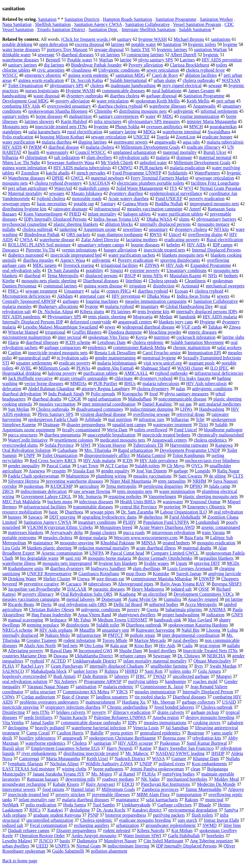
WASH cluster (190, 368)
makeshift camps (94, 188)
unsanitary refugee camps (101, 245)
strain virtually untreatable (84, 378)
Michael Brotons (189, 39)
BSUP (130, 276)
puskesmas (34, 486)
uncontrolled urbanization (50, 820)
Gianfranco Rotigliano (99, 574)
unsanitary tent (116, 630)
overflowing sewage (151, 414)
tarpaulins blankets (216, 558)
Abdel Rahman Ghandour (51, 389)
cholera (97, 85)
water (151, 116)
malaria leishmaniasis (117, 363)
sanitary (124, 39)
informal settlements (219, 111)
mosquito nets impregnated (67, 563)
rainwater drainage (71, 209)
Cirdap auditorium (38, 697)
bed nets (70, 646)
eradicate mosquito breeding (145, 820)
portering (172, 507)
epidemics (97, 348)
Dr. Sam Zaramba (137, 512)
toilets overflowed (151, 430)
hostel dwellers (162, 651)
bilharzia (10, 157)
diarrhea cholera (125, 96)
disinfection (164, 286)
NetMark (11, 805)
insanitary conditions (97, 522)
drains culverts (171, 712)
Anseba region (166, 717)
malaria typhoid (120, 306)
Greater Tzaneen (42, 640)
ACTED (58, 661)
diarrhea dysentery (67, 568)
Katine (145, 748)
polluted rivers (172, 764)
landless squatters (112, 697)
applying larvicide (225, 574)
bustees (15, 517)
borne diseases (49, 116)
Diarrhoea (74, 512)
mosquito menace (213, 224)
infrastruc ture (152, 419)
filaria (13, 342)
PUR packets (151, 168)
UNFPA (97, 553)
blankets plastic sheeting (49, 548)
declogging (18, 728)
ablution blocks (119, 224)
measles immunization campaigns (156, 301)
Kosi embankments (210, 764)
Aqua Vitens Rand (94, 615)
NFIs (213, 276)
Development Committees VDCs (204, 594)
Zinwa (235, 327)
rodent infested (117, 830)
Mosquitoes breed (116, 527)
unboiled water (153, 163)
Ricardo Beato (21, 604)
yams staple (222, 733)
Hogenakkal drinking (22, 373)
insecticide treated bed (28, 795)
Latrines (187, 60)
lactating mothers (142, 240)
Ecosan (181, 291)
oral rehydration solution (25, 681)
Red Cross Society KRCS (53, 461)
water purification (19, 142)
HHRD (131, 671)
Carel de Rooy (165, 75)
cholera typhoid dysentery (58, 183)
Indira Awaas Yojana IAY (117, 219)
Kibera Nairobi (151, 830)
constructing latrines (145, 55)
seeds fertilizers (38, 717)
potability (94, 270)
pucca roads (134, 532)
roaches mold (205, 681)
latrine (126, 60)
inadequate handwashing (133, 85)
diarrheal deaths (47, 399)
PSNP (93, 815)
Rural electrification (225, 240)
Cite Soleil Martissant (164, 841)
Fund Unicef (185, 430)
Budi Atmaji (65, 676)
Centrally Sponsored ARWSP (29, 301)
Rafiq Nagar (228, 471)
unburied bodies (164, 604)
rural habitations (167, 91)
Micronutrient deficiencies (26, 296)
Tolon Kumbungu (188, 455)
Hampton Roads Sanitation (127, 19)
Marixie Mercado (150, 640)
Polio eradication (18, 137)
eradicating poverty (182, 240)
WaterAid (63, 188)
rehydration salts (134, 157)
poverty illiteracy (38, 594)
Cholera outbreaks (53, 409)
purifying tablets (143, 681)
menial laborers (80, 599)
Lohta (233, 630)
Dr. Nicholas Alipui (55, 312)
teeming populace (43, 625)
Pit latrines (121, 312)
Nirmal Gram (89, 846)
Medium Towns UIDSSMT (123, 620)
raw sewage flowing (92, 491)
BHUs (130, 383)
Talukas (215, 327)
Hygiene (207, 322)
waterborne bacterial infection (99, 728)
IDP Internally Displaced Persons (186, 846)
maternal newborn (107, 178)
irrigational (55, 332)
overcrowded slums (20, 445)
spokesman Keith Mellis (158, 101)
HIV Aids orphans (56, 630)
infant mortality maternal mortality (155, 661)
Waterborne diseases (27, 178)
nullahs (9, 229)
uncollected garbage (191, 676)
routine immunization (199, 116)
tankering (68, 229)
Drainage (51, 425)
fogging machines (102, 301)
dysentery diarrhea (126, 193)
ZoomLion (185, 137)
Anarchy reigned (203, 599)
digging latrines (93, 142)
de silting (217, 476)
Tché (200, 419)
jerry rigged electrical (182, 85)
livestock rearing (79, 265)
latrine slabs (233, 337)
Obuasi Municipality (212, 661)
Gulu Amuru (209, 671)
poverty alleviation (73, 101)
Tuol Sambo (104, 805)
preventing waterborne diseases (74, 481)
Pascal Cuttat (59, 466)
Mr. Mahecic (137, 753)
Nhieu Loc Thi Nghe (21, 163)
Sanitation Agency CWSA (98, 24)
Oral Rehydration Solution (26, 450)
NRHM (199, 481)
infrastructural (107, 209)
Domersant (111, 599)
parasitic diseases (109, 589)
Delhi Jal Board (128, 604)
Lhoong (213, 630)
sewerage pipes (16, 204)
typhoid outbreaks (171, 373)
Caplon (15, 353)
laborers (122, 676)
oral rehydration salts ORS (82, 604)
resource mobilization (22, 512)
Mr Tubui (82, 620)
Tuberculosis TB (148, 445)
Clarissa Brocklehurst (189, 65)
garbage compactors (63, 348)
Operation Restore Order (42, 836)
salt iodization (67, 157)
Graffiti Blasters (87, 332)
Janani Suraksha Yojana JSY (59, 774)
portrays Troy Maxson (67, 50)
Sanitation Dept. (103, 30)
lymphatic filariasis (25, 764)
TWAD (159, 676)
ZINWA (152, 265)
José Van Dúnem (151, 471)
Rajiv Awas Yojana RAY (183, 584)
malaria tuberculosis (161, 383)
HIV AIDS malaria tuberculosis (82, 168)
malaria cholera (100, 147)
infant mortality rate (37, 800)
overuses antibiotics (164, 127)
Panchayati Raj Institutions (166, 784)
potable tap (84, 204)
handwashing (14, 96)
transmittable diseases (93, 507)
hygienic (211, 55)
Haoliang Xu (134, 702)
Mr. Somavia (90, 497)
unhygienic (184, 111)
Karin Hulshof (74, 121)
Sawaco (35, 517)
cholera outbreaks (199, 80)
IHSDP (218, 753)
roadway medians (118, 779)
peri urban (225, 101)
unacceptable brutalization (111, 435)
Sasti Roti (154, 671)
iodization (215, 615)
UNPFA (62, 846)
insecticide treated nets (164, 250)
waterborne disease (57, 240)
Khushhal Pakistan (117, 543)
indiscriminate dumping (152, 409)
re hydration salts (72, 358)
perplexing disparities (163, 486)
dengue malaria (93, 538)
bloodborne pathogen (223, 430)
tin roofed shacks (150, 697)
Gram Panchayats (67, 666)
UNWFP (206, 579)
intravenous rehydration (173, 532)
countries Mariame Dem (25, 656)
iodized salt (13, 825)
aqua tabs (191, 142)
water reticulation (113, 101)
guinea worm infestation (25, 168)
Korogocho (132, 394)
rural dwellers (185, 640)
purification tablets (100, 373)
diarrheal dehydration (22, 394)
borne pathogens (108, 769)
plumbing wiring (111, 476)
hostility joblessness (37, 738)
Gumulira (173, 599)
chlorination (36, 157)
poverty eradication (207, 199)
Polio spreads (103, 394)
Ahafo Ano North (40, 646)
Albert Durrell (183, 55)
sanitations (221, 39)
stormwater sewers (131, 142)
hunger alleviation (120, 250)
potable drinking (17, 44)
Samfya (231, 810)
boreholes (215, 836)
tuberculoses (100, 584)
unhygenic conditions (100, 610)
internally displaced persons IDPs (207, 312)
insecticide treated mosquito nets (58, 353)
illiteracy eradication (132, 712)
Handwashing (212, 409)
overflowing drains (205, 234)
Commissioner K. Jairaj (162, 687)
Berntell (53, 60)
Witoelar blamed (23, 332)
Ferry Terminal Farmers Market (160, 178)
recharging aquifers (92, 825)
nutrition (162, 337)
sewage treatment (41, 291)
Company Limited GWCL (175, 553)
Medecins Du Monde (216, 784)
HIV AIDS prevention (222, 60)
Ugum (181, 563)
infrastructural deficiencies (219, 373)
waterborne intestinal (182, 132)
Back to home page (20, 861)
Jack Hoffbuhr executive (30, 378)
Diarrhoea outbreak (144, 625)
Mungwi (224, 676)
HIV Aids (175, 265)
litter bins (232, 825)
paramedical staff (34, 358)
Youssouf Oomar (205, 502)
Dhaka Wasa (158, 296)
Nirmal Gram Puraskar (221, 188)
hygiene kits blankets (118, 563)
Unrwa (83, 579)
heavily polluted (50, 728)
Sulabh (221, 425)
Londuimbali (208, 522)
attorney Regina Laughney (106, 389)
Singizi (117, 270)
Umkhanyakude (136, 805)
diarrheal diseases (77, 55)
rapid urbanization (104, 399)
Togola (163, 137)
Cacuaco (74, 584)
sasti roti (73, 558)
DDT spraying (62, 517)
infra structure (43, 692)
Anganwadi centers (169, 440)
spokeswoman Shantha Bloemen (58, 111)
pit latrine (234, 599)
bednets (231, 276)
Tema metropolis (121, 486)
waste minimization (177, 491)
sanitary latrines (23, 65)
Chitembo (103, 111)
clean (195, 769)
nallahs (233, 646)
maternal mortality (180, 152)
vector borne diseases (44, 383)
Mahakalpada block (49, 671)
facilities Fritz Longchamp (215, 183)
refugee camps (133, 656)
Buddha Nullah (169, 204)
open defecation (54, 44)
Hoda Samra (75, 805)
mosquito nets (15, 183)
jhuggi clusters (103, 532)
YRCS (122, 692)
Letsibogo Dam (112, 342)
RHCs (35, 810)
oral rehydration (228, 512)
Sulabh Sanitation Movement (197, 342)
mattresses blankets (26, 532)
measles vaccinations (153, 476)
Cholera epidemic (96, 820)
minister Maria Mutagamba (212, 121)
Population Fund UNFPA (166, 522)
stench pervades (91, 173)
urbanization (127, 825)
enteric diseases (202, 332)
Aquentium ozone (100, 229)
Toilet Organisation (25, 85)
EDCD (128, 784)
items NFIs (153, 276)
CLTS (238, 476)
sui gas (185, 404)
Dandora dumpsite (125, 332)
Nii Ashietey (66, 681)
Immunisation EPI (204, 353)
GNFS (237, 615)
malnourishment (100, 702)
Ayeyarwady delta (66, 532)
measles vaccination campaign (155, 209)
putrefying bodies (179, 774)
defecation (12, 389)
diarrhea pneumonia (63, 435)
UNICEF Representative (49, 574)
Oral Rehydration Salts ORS (87, 594)
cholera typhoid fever (205, 70)
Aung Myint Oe (142, 599)
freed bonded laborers (174, 707)
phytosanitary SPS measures (154, 121)
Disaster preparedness (76, 830)
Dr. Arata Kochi (111, 810)
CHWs (9, 697)
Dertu (46, 604)
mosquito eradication (216, 543)
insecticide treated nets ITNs (61, 127)
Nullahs (233, 759)
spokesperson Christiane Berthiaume (122, 738)
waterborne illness (19, 563)
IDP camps (222, 245)
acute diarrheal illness (156, 548)
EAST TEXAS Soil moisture (29, 769)
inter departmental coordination (191, 635)
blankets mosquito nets (183, 255)
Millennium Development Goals (150, 147)
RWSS (156, 234)
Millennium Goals (118, 789)
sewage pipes (102, 512)
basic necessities (52, 204)
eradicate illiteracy (204, 147)
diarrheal (32, 276)
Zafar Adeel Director (100, 240)
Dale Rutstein (95, 676)
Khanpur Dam (206, 759)
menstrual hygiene (159, 358)
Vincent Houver (112, 445)
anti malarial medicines (220, 404)
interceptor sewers (19, 789)
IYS (173, 188)
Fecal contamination (48, 825)
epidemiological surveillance (176, 193)
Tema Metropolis (63, 276)
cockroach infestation (196, 337)
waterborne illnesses (168, 106)
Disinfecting (14, 712)
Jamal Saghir (42, 723)
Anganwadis (204, 106)
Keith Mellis (198, 101)
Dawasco (11, 250)
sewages (57, 193)
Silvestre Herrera (24, 481)
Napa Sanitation (17, 24)
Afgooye (236, 789)
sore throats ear (110, 579)
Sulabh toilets (147, 466)
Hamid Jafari (83, 789)
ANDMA (217, 610)
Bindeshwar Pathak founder (96, 65)
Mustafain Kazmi (185, 276)
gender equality (115, 471)
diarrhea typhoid (153, 291)
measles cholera (58, 538)
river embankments (39, 753)
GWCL (77, 178)
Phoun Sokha (127, 127)
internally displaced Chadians (117, 666)
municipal (214, 800)
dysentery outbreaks (85, 96)
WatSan (106, 60)
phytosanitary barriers (216, 219)
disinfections (78, 625)
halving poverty (62, 373)
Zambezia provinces (160, 789)
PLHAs (149, 774)
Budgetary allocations (58, 306)
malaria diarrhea (56, 142)
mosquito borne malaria (109, 558)
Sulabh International (128, 80)
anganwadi (72, 738)
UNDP (146, 764)
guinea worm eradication (41, 80)
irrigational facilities (119, 265)
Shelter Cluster (57, 579)
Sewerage (162, 656)
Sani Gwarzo (190, 476)
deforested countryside (90, 322)
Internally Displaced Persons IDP (33, 322)
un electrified (155, 594)
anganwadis (165, 142)
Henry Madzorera (148, 589)
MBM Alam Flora (153, 795)
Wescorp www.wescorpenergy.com (146, 538)
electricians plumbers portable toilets (150, 183)
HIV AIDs (196, 245)
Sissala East (83, 471)
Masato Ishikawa (87, 193)
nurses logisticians (42, 91)
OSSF (204, 589)
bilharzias (180, 419)
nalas (180, 389)
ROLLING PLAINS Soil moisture (39, 245)
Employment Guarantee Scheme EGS (65, 748)
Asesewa (37, 471)
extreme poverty (145, 270)
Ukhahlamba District (94, 656)
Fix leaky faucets (195, 378)
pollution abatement (109, 851)
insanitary (150, 306)
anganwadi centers (135, 322)
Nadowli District (130, 759)
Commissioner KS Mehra (86, 692)
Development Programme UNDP (190, 450)
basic (53, 512)
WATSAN (231, 80)
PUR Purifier (105, 383)
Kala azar (119, 646)
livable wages (156, 563)
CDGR (74, 399)
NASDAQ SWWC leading (180, 753)
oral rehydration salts (22, 270)
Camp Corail (38, 733)
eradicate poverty (75, 363)
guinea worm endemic (88, 75)
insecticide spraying (21, 707)
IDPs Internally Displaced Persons (55, 219)
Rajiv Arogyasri (101, 784)
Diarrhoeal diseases (101, 281)
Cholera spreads (163, 281)
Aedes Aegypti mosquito (94, 836)
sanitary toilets (16, 116)
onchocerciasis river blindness (212, 461)
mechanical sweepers (225, 286)
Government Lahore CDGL (46, 497)
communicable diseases (124, 91)
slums (184, 219)
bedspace (58, 620)
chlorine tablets (16, 70)
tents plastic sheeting (107, 317)
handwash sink (168, 620)
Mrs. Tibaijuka (98, 450)
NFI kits (222, 229)
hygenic (234, 173)
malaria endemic (118, 687)
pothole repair (143, 635)
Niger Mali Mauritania (131, 481)
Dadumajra (87, 841)
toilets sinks (180, 671)
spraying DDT (207, 563)
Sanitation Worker (216, 19)
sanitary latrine (123, 132)
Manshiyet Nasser (120, 841)
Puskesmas (170, 743)
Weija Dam (117, 430)
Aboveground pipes (136, 584)
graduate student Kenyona (57, 815)
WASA (158, 759)
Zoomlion (30, 173)
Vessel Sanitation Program (197, 24)
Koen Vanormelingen (43, 214)
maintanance (127, 800)
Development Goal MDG (25, 101)
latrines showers (39, 121)
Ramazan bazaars (43, 779)
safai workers (229, 348)
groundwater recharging (24, 784)
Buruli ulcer (13, 748)
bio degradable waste (39, 558)
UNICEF (141, 137)
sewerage (46, 55)
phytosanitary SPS (67, 85)
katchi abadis (58, 173)
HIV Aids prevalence (159, 461)
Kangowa (224, 445)
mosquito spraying (77, 543)
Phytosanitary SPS (65, 317)
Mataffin (87, 630)
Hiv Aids (167, 646)
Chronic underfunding (127, 707)
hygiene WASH (153, 39)
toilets (222, 65)
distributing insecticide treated (91, 753)
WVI (188, 188)
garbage (181, 471)
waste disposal (46, 96)
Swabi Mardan (223, 666)
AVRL (26, 368)
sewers (223, 296)
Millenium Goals (54, 368)
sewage (215, 85)
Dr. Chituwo (189, 656)
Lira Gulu (11, 548)
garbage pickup (205, 712)
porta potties (122, 733)
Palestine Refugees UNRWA (120, 717)
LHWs (186, 409)
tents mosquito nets (135, 491)
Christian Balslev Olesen (51, 610)
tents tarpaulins (172, 481)
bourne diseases (145, 245)
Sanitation (47, 19)
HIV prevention (126, 296)
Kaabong (128, 594)
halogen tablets (137, 214)
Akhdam (65, 296)
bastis (65, 841)
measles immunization (155, 692)
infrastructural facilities (45, 507)
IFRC (141, 676)
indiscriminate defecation (44, 491)
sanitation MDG (130, 75)
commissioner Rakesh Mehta (140, 348)
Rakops (191, 800)
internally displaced (20, 635)
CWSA (26, 240)
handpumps (175, 681)
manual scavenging (25, 620)
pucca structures (23, 435)
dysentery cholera (191, 229)
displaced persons (101, 276)
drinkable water (17, 55)
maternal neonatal (215, 157)
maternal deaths (197, 548)
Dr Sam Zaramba (63, 270)
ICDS (127, 461)
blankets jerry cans (176, 322)
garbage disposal (161, 96)
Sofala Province (59, 445)
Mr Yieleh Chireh (117, 163)
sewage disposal (109, 50)
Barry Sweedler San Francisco (186, 748)
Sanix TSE (140, 50)
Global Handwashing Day (189, 306)
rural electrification (85, 132)
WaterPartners (207, 173)
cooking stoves (207, 723)
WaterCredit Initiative (28, 440)
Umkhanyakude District (94, 661)
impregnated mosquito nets (214, 204)
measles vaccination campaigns (31, 599)
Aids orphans (14, 815)
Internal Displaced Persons (217, 250)
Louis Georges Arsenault (190, 568)
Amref (195, 209)
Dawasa (61, 656)
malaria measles (17, 306)
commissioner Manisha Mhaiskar (161, 579)
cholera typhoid (209, 291)
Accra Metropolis (201, 604)
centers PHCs (119, 291)
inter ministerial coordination (109, 404)
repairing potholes (125, 497)
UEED (42, 846)
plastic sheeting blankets (76, 224)
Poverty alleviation (146, 65)
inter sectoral (69, 337)
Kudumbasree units (26, 568)
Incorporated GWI (95, 651)
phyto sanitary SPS (156, 60)
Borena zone (174, 738)
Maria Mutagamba (63, 759)
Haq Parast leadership (51, 615)
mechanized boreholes (187, 779)
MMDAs (78, 383)
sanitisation (86, 687)
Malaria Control (151, 455)
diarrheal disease (64, 147)
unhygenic (102, 260)
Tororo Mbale (115, 640)
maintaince (43, 543)
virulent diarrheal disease (103, 414)
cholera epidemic (148, 342)
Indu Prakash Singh (66, 394)
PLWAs (83, 368)
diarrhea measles (38, 260)
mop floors (136, 574)
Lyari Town (88, 466)
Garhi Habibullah (184, 836)
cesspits (59, 471)
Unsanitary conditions (186, 270)
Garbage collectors (174, 805)
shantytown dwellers (137, 615)
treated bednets (176, 543)
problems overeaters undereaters (49, 702)
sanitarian (102, 743)
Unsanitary (74, 291)
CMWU (125, 168)
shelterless (153, 517)
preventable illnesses (111, 795)
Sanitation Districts (82, 19)
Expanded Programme (211, 265)
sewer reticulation (163, 70)
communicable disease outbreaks (91, 723)
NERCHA (216, 656)
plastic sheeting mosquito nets (210, 497)
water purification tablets (180, 214)
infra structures (108, 121)
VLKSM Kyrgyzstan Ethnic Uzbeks (60, 527)
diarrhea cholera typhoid (120, 106)
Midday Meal (227, 779)
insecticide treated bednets (166, 435)
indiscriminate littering (128, 846)
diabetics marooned (26, 255)
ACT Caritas (116, 466)
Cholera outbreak (217, 707)
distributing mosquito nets (143, 111)
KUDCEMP (62, 486)
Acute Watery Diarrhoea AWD (167, 527)
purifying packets (169, 815)
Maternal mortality (25, 193)
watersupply (57, 152)
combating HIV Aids (21, 106)
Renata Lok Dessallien (115, 353)
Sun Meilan (19, 409)
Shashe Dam (130, 651)
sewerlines (132, 229)
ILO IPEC (220, 368)
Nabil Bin (190, 630)
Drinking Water (22, 579)
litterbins (134, 281)
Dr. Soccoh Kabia (87, 80)
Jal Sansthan (177, 728)
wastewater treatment (172, 425)
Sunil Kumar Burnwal (207, 743)
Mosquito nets (15, 127)
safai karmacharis (162, 800)
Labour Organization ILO (183, 512)
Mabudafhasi (140, 399)
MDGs (150, 132)
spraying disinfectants (180, 260)
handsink (187, 317)
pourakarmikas (223, 127)
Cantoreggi (29, 759)
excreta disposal (90, 44)
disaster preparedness (86, 425)
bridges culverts (71, 712)
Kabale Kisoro (66, 784)
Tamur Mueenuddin (203, 789)
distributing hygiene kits (25, 209)
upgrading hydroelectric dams (110, 517)
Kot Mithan (182, 830)
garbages (71, 301)
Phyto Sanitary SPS (55, 414)
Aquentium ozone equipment (29, 430)
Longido (203, 471)
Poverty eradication (135, 260)
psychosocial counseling (25, 224)
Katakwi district (147, 810)
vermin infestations (79, 250)
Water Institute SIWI (142, 836)
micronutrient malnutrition (26, 337)
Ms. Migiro (102, 774)
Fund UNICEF (169, 199)
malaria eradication (187, 168)
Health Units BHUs (138, 502)
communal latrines (60, 286)
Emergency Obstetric (207, 507)
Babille (97, 733)
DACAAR (77, 589)
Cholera (80, 743)
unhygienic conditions (212, 389)
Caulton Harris (70, 733)
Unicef (175, 234)
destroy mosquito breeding (210, 717)
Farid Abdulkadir (185, 517)
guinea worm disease (103, 286)
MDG (168, 116)
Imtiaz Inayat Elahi (222, 820)
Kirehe (9, 281)
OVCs (197, 466)
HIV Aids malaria (99, 461)
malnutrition (80, 116)
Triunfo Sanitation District (61, 30)
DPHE (58, 178)
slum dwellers (99, 157)
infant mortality (102, 214)
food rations (53, 789)
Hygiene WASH (80, 91)
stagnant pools (202, 363)
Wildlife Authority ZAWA (109, 764)
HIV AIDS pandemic (22, 317)
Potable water (80, 60)
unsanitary (159, 229)
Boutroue (196, 733)
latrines (118, 44)
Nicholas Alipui (64, 764)
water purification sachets (132, 255)
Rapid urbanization (135, 450)
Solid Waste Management (140, 188)
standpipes (12, 132)
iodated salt (181, 589)
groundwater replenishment (171, 825)
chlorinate (124, 378)
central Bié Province (138, 507)
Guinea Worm (136, 204)
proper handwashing (181, 615)
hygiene (230, 44)
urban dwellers (16, 846)
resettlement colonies (74, 440)
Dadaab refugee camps (29, 830)
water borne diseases (21, 50)
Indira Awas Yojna (193, 296)
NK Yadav (151, 779)
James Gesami (201, 91)
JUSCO (46, 841)
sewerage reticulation (215, 178)
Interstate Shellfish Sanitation (149, 30)
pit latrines (110, 55)
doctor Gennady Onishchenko (165, 558)
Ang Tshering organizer (212, 841)
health (34, 152)
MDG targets (45, 265)
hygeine (101, 127)
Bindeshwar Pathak (42, 234)
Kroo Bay (143, 646)
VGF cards (191, 327)
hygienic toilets (202, 44)
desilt (7, 738)
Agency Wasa (73, 260)
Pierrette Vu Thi (40, 250)
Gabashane (68, 450)
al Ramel (127, 774)
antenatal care (92, 296)
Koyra (141, 337)
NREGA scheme (17, 630)
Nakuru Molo (57, 635)
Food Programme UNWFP (137, 173)
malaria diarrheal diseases (86, 800)
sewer (110, 327)
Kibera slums (92, 312)
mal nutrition (120, 419)
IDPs (132, 723)
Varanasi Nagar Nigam (48, 687)
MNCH (196, 127)
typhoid (37, 661)
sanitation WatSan (210, 50)
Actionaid (190, 286)
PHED (75, 214)
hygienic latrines (172, 50)
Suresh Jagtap (189, 574)
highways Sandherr (108, 568)
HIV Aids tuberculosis (206, 383)
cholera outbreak (37, 229)
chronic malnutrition (192, 348)
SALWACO (13, 671)
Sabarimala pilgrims (184, 610)
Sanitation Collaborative (148, 24)
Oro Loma (94, 646)
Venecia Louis (146, 728)
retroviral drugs (190, 414)
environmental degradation (193, 810)
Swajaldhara (219, 132)
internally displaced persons (165, 224)
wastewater (173, 502)
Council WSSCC (91, 152)
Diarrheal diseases (189, 697)
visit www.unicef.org (162, 363)
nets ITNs (41, 712)
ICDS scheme (78, 342)
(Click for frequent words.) (86, 39)
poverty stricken (70, 795)
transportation (189, 795)
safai (95, 291)
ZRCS (8, 491)
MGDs (233, 563)
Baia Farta (194, 538)
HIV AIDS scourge (136, 743)
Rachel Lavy (32, 666)
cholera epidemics (210, 440)
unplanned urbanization (135, 152)
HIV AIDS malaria (220, 317)
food (153, 394)
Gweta (152, 610)
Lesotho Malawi (17, 841)
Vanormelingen (162, 497)
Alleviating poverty (25, 651)
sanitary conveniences (119, 116)
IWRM (35, 147)
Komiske (161, 574)
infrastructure (89, 635)
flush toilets (202, 815)
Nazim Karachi (73, 717)
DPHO (196, 486)
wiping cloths (74, 769)
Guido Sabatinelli (68, 851)
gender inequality (24, 466)
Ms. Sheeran (164, 702)
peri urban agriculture (28, 188)
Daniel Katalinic (157, 404)
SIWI (86, 445)
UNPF (29, 455)
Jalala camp (220, 486)
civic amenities (51, 70)
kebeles (173, 245)
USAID (229, 702)
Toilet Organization (60, 455)
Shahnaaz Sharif (156, 368)
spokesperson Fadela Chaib (53, 419)
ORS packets (78, 234)
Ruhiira (111, 671)
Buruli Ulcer (215, 152)
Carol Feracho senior (162, 353)
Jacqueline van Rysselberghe (34, 589)
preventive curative (41, 584)
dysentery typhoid (156, 378)
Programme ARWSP (103, 681)
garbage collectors (199, 702)
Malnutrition (78, 476)
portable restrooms (19, 538)
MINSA (149, 543)
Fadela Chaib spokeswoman (34, 476)
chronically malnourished (220, 435)
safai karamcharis (44, 132)
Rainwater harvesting (155, 630)
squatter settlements (34, 363)
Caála (187, 646)
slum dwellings (147, 568)
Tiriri (203, 425)
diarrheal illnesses (42, 342)
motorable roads (87, 199)
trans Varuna (213, 532)
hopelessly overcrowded (24, 676)
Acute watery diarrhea (128, 199)
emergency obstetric (43, 75)
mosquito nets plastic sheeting (49, 281)
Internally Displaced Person (208, 692)
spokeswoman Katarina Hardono (198, 625)
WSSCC (10, 75)
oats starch (187, 820)
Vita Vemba (13, 723)
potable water (144, 44)
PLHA (8, 666)
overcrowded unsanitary (69, 106)
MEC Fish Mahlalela (21, 502)
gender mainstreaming (115, 358)
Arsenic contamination (62, 553)
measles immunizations (165, 723)
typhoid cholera (51, 199)
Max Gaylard (200, 620)
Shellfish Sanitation (53, 24)
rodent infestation (79, 640)
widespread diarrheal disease (148, 327)
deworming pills (80, 779)
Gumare (179, 759)
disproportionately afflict (107, 455)
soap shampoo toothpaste (120, 234)
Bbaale (205, 805)
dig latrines (54, 65)
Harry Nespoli (120, 748)
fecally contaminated (81, 430)
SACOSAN (100, 183)
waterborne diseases (21, 60)
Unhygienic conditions (119, 70)
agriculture (89, 486)
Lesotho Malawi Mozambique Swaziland (60, 327)
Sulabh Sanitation (195, 30)
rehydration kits (207, 738)
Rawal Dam (61, 651)
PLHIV (130, 522)
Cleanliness (195, 281)
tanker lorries (86, 671)
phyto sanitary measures (187, 394)
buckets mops (60, 502)
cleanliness (81, 70)
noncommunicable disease (182, 399)
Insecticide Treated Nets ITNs (211, 651)
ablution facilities (201, 75)
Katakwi (55, 810)
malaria (163, 157)
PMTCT (116, 635)
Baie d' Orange (75, 697)
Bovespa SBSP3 (226, 584)
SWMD (210, 825)
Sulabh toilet (108, 625)
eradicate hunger (217, 137)
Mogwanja (143, 317)
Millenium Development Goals (202, 163)
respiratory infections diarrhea (73, 707)
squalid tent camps (129, 425)
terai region (210, 646)
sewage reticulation (109, 137)
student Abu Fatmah (116, 368)
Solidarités (178, 173)
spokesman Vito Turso (108, 337)
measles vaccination (57, 404)
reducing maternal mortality (104, 548)
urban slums (165, 80)
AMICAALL (136, 373)
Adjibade (93, 419)
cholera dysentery (153, 389)
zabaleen (235, 723)
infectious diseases (96, 502)
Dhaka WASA (159, 219)
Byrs (199, 666)
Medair (166, 317)
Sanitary (108, 204)
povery (133, 610)
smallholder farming (169, 666)
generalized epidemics (160, 733)
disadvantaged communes (100, 409)
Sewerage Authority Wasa (71, 163)
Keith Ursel (97, 759)
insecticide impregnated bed (76, 255)
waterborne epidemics (45, 743)
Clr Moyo (176, 466)
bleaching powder (165, 332)
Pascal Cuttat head (127, 553)
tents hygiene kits (154, 312)
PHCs (13, 291)
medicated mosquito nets (123, 440)
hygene (92, 306)
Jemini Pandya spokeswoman (157, 769)
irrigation (138, 286)
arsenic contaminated (221, 527)
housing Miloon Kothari (62, 137)
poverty (99, 712)
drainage (184, 157)
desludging (79, 810)
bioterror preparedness (126, 815)
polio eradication (41, 805)
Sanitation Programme (176, 19)
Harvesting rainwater (189, 445)
